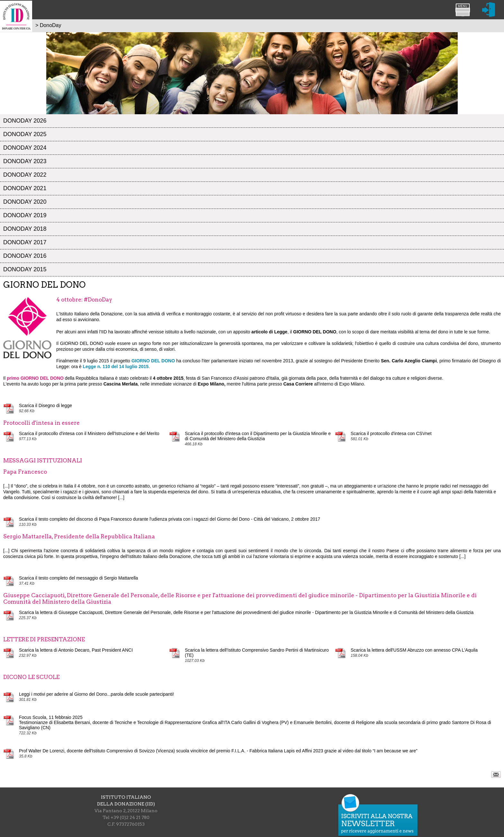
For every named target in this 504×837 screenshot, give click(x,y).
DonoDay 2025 (25, 134)
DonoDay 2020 (25, 202)
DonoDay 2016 (25, 256)
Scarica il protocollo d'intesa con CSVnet (391, 433)
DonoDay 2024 (25, 148)
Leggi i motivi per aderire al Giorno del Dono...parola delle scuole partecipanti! (97, 694)
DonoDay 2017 (25, 242)
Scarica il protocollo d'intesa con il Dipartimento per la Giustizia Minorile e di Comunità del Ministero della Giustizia (258, 436)
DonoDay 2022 (25, 175)
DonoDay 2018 (25, 229)
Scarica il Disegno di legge (45, 405)
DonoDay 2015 (25, 269)
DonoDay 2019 (25, 215)
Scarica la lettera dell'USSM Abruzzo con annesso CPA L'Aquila (414, 650)
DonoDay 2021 (25, 188)
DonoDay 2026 (25, 121)
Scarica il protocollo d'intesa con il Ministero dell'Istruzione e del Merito (89, 433)
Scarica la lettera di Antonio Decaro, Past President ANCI (76, 650)
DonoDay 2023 (25, 161)
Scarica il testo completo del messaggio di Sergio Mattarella (78, 578)
